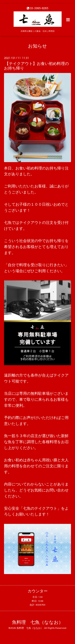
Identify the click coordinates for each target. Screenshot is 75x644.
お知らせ (37, 46)
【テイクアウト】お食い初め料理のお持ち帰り (36, 66)
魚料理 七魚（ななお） (38, 623)
